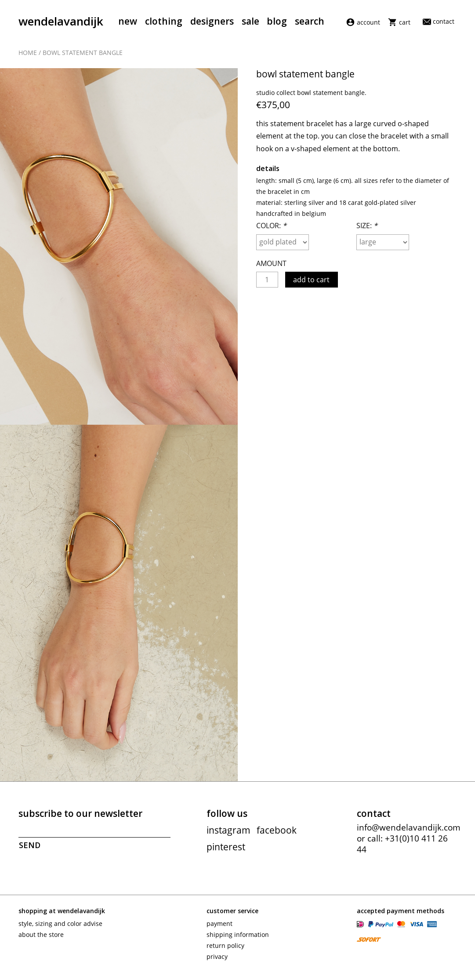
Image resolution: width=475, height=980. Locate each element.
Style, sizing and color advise (60, 928)
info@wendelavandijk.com (409, 832)
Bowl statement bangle (83, 54)
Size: (367, 230)
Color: (271, 230)
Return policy (225, 950)
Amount (271, 268)
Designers (212, 21)
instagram (228, 834)
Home (28, 54)
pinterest (226, 851)
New (128, 21)
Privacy (217, 961)
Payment (219, 928)
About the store (41, 939)
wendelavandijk (61, 21)
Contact (439, 21)
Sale (250, 21)
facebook (277, 834)
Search (310, 21)
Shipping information (238, 939)
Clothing (164, 21)
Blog (277, 21)
